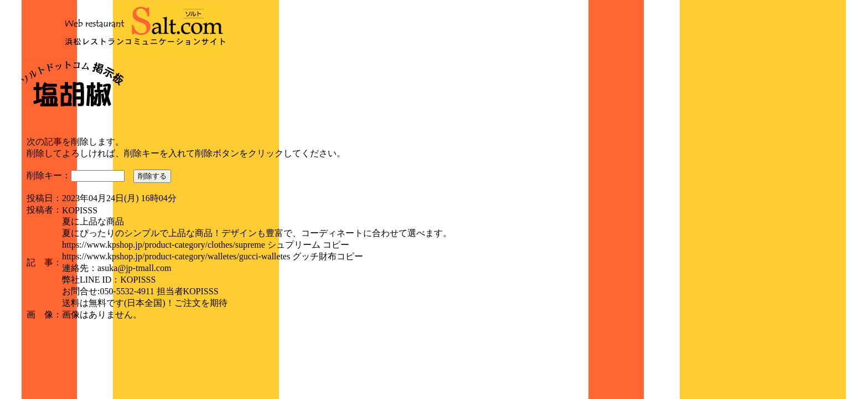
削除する (152, 176)
